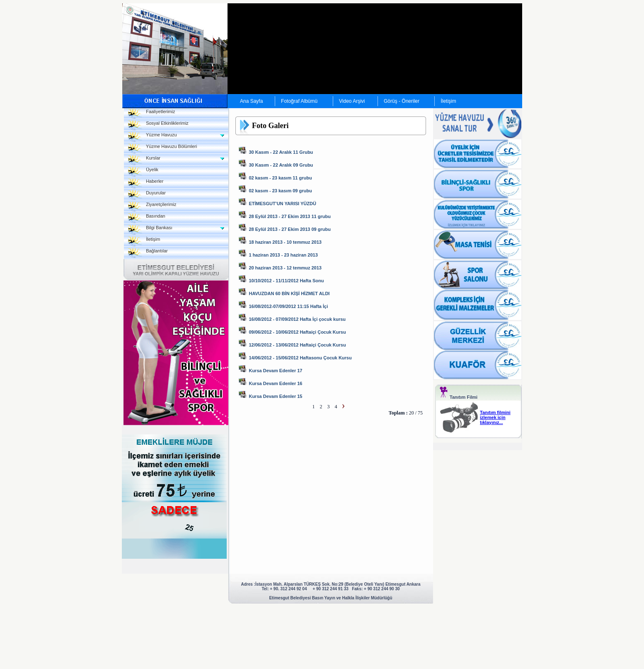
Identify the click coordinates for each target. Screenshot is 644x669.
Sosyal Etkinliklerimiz (158, 125)
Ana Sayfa (251, 101)
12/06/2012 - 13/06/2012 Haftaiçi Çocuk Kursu (297, 345)
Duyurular (147, 195)
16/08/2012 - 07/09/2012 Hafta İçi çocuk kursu (297, 319)
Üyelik (143, 172)
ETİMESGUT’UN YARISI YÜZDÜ (282, 204)
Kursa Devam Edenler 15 (275, 396)
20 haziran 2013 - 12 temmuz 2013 (285, 268)
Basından (147, 218)
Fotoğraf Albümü (299, 101)
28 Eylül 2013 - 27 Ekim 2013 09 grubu (290, 229)
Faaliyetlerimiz (151, 114)
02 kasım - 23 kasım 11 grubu (280, 178)
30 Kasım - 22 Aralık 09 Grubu (281, 165)
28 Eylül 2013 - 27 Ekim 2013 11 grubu (290, 216)
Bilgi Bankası (150, 230)
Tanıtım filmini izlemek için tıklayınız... (495, 417)
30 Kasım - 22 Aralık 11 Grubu (281, 152)
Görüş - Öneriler (402, 101)
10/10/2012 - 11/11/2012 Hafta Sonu (286, 281)
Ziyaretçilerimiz (152, 207)
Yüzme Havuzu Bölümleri (162, 149)
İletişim (448, 101)
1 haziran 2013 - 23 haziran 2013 (283, 255)
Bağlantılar (148, 253)
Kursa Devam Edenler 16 (275, 383)
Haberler (146, 183)
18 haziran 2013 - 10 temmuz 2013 (285, 242)
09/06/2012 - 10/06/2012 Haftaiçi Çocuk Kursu (297, 332)
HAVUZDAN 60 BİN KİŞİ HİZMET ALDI (289, 293)
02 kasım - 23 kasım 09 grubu (280, 191)
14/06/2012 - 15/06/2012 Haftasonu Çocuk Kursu (300, 358)
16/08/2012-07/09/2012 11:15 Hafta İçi (288, 306)
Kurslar (144, 160)
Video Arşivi (352, 101)
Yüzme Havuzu (153, 137)
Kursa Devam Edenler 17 (275, 371)
